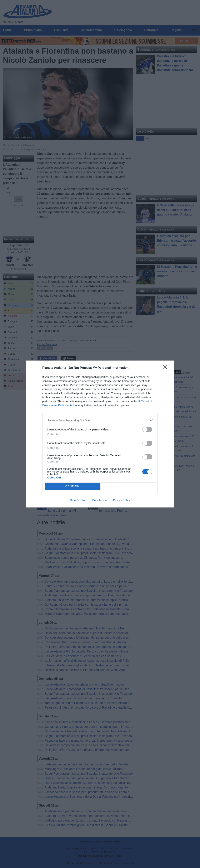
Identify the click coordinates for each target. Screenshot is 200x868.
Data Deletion (78, 500)
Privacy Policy (122, 500)
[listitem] (100, 420)
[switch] (147, 429)
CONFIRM (73, 486)
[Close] (166, 368)
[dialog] (100, 434)
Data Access (100, 500)
